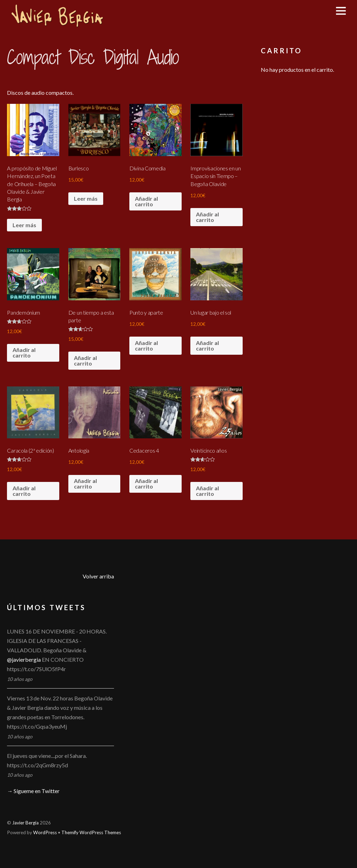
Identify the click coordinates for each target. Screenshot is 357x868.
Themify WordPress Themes (91, 832)
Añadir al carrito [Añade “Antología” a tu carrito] (85, 483)
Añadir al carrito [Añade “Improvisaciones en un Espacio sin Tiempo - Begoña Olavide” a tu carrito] (207, 217)
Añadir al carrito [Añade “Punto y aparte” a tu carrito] (146, 345)
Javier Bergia (25, 823)
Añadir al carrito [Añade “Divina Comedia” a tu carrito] (146, 201)
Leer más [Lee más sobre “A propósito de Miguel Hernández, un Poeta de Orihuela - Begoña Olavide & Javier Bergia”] (24, 225)
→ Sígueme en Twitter (33, 791)
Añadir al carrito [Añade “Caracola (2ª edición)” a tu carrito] (24, 491)
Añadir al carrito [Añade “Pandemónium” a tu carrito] (24, 352)
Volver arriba (98, 576)
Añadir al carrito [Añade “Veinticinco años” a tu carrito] (207, 491)
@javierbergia (24, 659)
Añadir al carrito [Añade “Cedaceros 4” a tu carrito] (146, 483)
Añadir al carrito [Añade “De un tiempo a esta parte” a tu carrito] (85, 360)
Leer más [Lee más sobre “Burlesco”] (86, 198)
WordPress (45, 832)
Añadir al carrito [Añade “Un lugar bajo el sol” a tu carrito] (207, 345)
